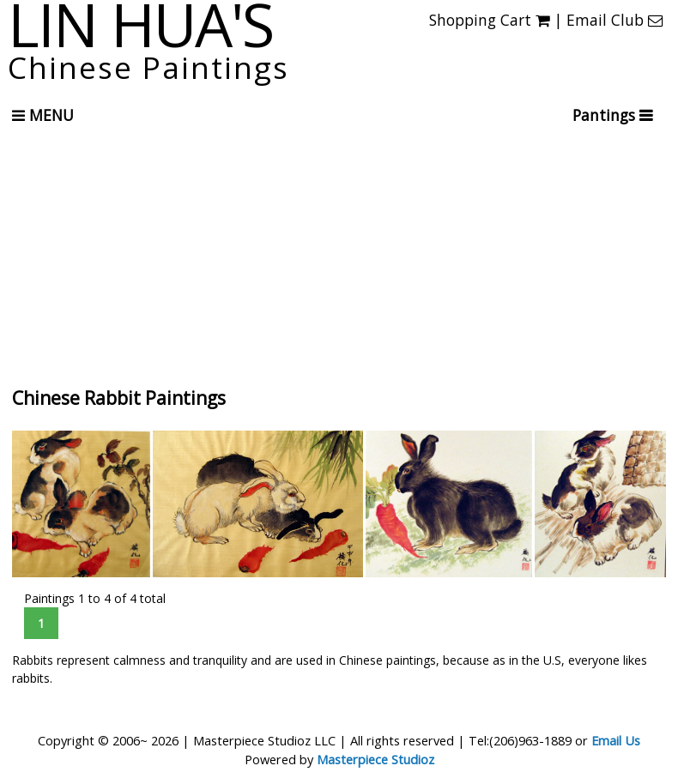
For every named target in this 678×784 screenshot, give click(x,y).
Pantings (606, 115)
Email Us (616, 740)
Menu (43, 115)
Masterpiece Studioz (375, 759)
